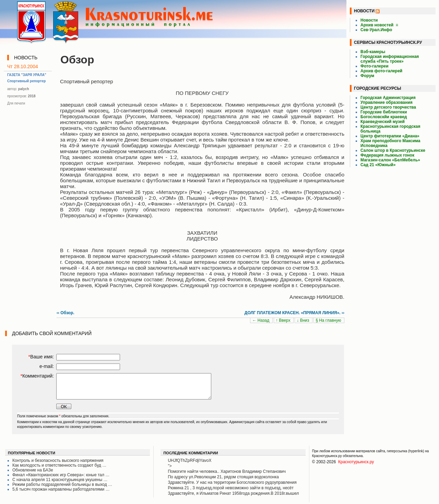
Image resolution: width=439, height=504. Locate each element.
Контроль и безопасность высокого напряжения (58, 460)
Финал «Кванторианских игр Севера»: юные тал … (61, 475)
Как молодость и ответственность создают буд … (59, 465)
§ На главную (329, 320)
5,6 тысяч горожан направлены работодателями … (61, 489)
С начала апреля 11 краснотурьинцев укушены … (60, 480)
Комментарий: (37, 376)
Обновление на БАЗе (33, 470)
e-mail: (47, 366)
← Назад (261, 320)
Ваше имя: (41, 357)
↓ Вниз (304, 320)
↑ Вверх (284, 320)
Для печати (16, 103)
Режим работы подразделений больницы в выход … (62, 484)
